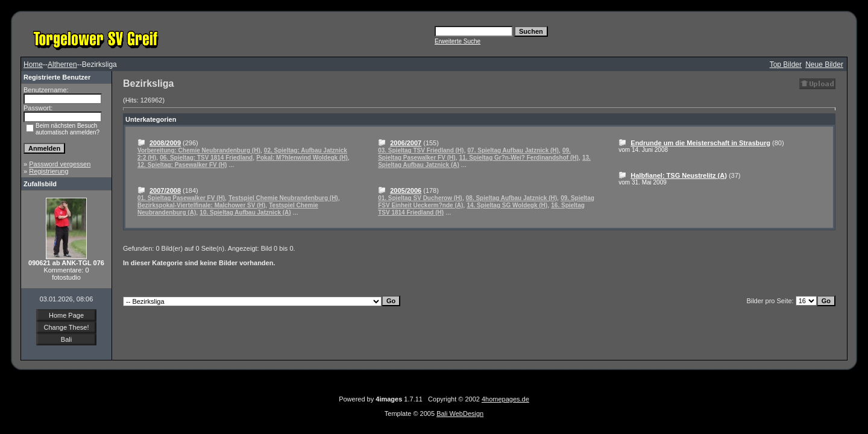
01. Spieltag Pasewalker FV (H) (181, 198)
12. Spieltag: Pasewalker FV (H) (182, 165)
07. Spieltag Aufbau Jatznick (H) (513, 150)
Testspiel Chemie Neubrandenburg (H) (283, 198)
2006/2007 (406, 143)
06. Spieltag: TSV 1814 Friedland (206, 158)
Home (33, 64)
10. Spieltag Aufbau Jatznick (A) (245, 212)
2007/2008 (165, 190)
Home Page (66, 315)
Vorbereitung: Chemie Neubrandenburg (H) (199, 150)
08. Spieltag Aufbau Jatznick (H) (511, 198)
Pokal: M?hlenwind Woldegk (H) (302, 158)
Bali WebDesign (460, 414)
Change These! (66, 327)
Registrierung (49, 171)
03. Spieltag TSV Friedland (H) (421, 150)
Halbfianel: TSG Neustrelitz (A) (679, 175)
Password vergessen (60, 164)
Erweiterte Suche (458, 41)
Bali (66, 339)
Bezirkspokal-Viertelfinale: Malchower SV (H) (201, 205)
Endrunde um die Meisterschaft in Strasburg (700, 143)
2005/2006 (406, 190)
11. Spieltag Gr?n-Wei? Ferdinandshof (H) (519, 158)
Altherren (62, 64)
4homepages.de (505, 399)
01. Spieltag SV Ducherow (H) (420, 198)
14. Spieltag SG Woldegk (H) (507, 205)
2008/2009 (165, 143)
